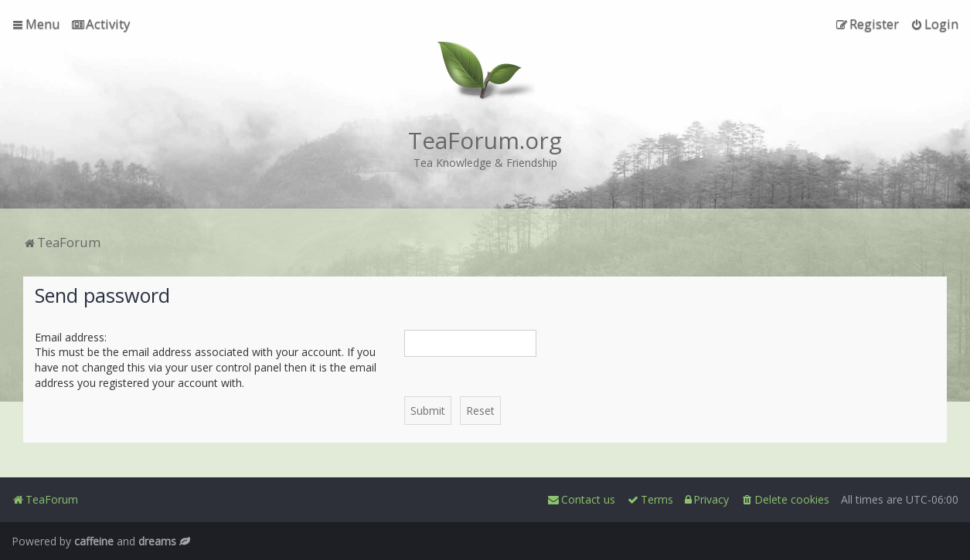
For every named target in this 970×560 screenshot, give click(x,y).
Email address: (71, 337)
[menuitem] (101, 24)
